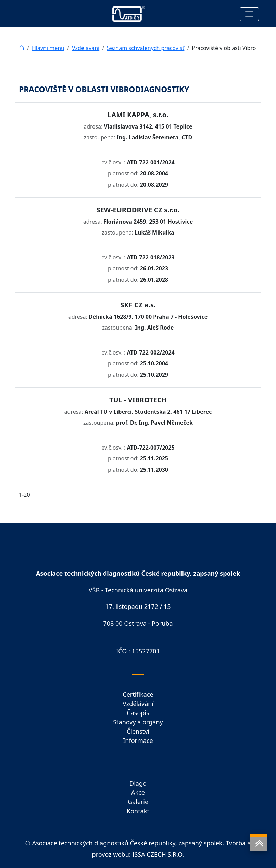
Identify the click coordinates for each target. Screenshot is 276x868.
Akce (138, 792)
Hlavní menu (48, 48)
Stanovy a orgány (138, 722)
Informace (138, 740)
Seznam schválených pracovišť (146, 48)
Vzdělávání (86, 48)
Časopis (138, 713)
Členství (138, 731)
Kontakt (138, 811)
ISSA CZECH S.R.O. (158, 854)
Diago (138, 783)
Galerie (138, 802)
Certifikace (138, 694)
